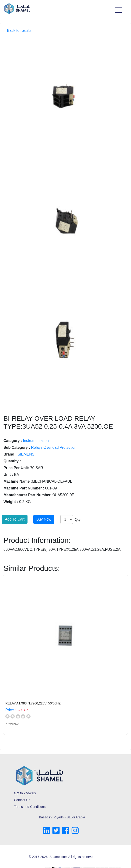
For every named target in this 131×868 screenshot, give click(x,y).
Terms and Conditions (30, 807)
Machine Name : (18, 481)
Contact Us (22, 800)
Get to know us (25, 793)
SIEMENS (26, 454)
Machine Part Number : (24, 488)
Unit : (8, 475)
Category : (13, 441)
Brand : (10, 454)
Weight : (11, 502)
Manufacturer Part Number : (28, 495)
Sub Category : (17, 447)
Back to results (19, 31)
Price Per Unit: (16, 468)
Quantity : (12, 461)
